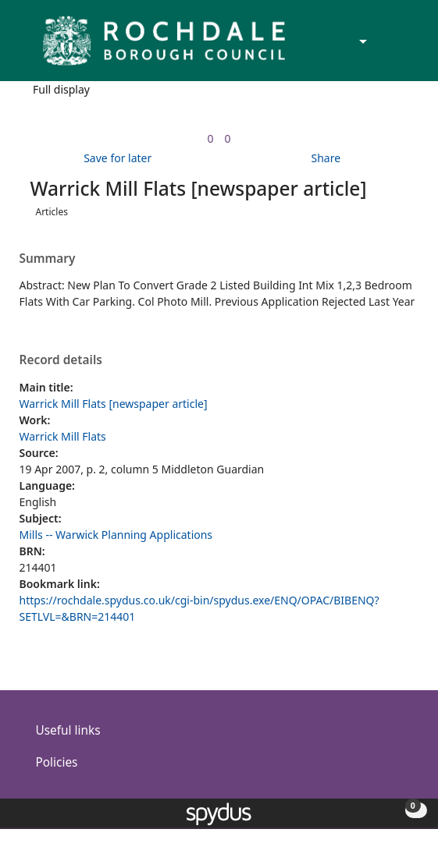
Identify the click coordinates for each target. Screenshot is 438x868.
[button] (383, 47)
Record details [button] (61, 360)
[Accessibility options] (361, 43)
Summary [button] (48, 259)
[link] (210, 138)
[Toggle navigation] (402, 47)
